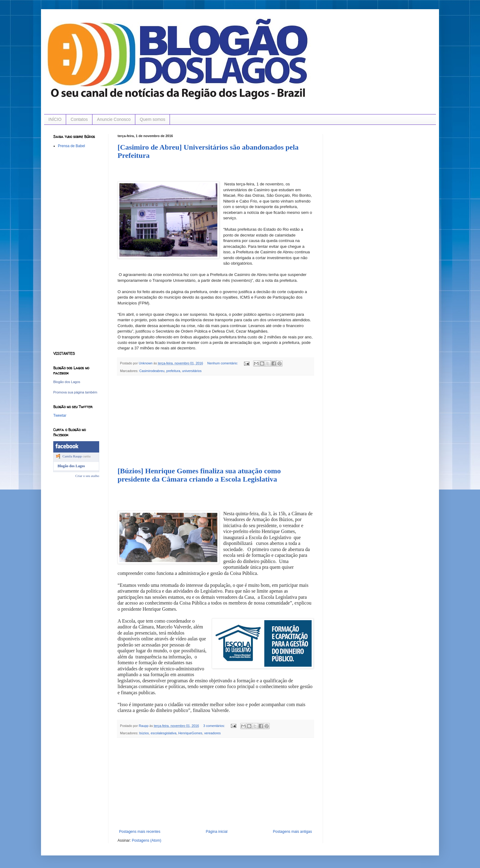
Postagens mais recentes (140, 832)
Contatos (79, 119)
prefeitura (173, 371)
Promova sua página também (75, 392)
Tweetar (60, 415)
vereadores (212, 733)
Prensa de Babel (71, 146)
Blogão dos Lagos (67, 382)
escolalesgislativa (163, 733)
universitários (192, 371)
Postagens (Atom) (147, 840)
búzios (144, 733)
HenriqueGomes (190, 733)
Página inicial (217, 832)
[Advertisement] (216, 421)
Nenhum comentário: (223, 363)
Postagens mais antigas (292, 832)
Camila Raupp (72, 456)
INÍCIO (55, 119)
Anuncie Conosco (114, 119)
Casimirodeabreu (152, 371)
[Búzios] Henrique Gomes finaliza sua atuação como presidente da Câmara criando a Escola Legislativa (199, 475)
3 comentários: (215, 726)
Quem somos (153, 119)
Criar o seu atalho (87, 476)
